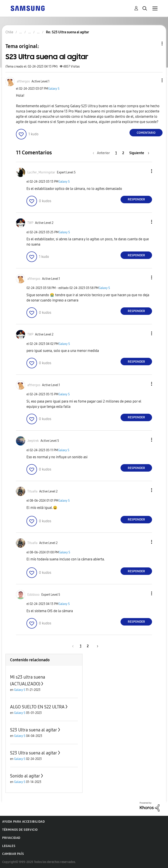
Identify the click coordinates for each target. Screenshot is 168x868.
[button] (155, 80)
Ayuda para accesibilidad (23, 822)
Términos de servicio (20, 830)
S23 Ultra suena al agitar (34, 730)
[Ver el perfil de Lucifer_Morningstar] (41, 172)
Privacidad (11, 838)
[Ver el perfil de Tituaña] (32, 491)
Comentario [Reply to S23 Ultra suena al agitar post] (146, 133)
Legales (9, 846)
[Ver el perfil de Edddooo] (33, 595)
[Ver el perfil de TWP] (30, 223)
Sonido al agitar (25, 776)
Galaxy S (54, 89)
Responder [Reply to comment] (136, 199)
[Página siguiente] (139, 153)
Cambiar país (13, 854)
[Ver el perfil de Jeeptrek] (33, 441)
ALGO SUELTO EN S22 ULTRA (37, 707)
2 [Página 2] (123, 153)
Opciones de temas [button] (155, 44)
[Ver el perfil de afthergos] (23, 81)
